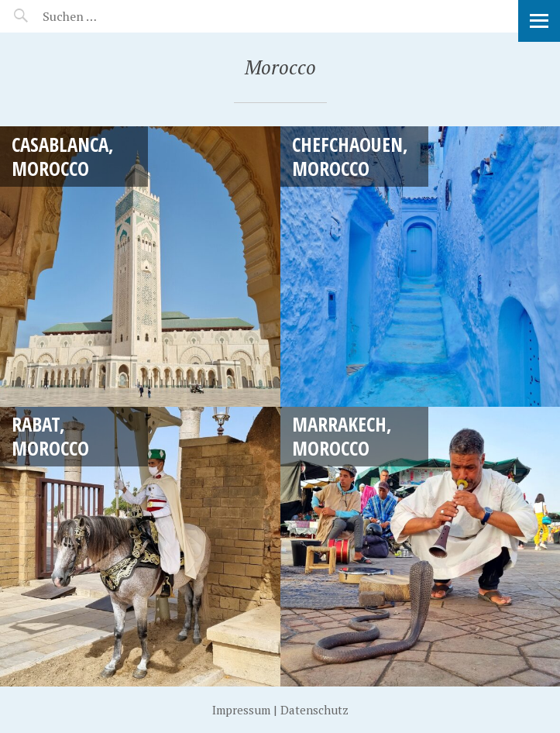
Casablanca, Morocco (63, 156)
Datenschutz (314, 710)
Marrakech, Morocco (342, 436)
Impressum (241, 710)
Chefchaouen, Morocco (350, 156)
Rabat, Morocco (50, 436)
